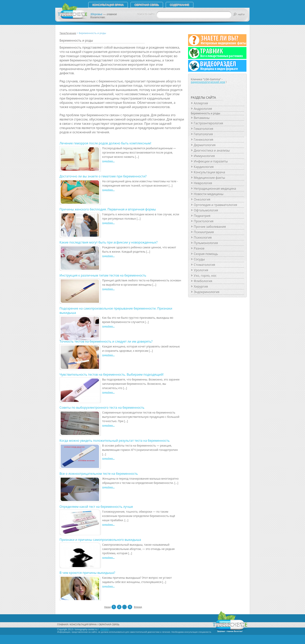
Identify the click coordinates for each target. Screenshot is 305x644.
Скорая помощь (206, 254)
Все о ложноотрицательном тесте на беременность (99, 474)
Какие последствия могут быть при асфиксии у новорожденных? (109, 242)
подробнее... (108, 161)
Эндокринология (207, 292)
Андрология (203, 109)
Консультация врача (108, 5)
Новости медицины (209, 194)
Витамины (202, 118)
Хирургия (201, 286)
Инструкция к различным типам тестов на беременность (103, 275)
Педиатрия (202, 216)
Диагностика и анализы (212, 150)
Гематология (203, 129)
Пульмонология (206, 243)
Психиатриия (204, 232)
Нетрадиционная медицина (215, 188)
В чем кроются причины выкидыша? (87, 573)
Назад (106, 607)
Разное (199, 248)
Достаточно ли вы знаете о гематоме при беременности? (103, 176)
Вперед (136, 607)
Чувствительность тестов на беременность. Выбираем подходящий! (112, 374)
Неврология (203, 183)
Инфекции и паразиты (211, 161)
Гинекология (203, 140)
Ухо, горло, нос (205, 276)
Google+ (105, 629)
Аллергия (201, 103)
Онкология (202, 199)
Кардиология (204, 167)
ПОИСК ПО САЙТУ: (146, 14)
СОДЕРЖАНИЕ (180, 5)
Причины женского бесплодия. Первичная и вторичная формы (108, 209)
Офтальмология (206, 210)
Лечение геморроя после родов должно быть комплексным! (105, 143)
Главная (63, 625)
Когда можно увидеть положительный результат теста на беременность (115, 441)
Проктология (204, 221)
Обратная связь (147, 5)
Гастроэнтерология (208, 123)
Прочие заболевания (210, 227)
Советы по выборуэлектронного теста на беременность (102, 408)
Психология (203, 237)
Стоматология (204, 265)
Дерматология (205, 145)
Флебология (203, 281)
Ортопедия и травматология (215, 205)
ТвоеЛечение (68, 33)
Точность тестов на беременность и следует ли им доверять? (106, 341)
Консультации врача (209, 172)
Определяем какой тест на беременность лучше (96, 507)
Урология (201, 270)
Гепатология (203, 134)
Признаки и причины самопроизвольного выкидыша (100, 540)
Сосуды (199, 259)
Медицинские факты (209, 178)
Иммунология (204, 156)
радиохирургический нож (208, 82)
